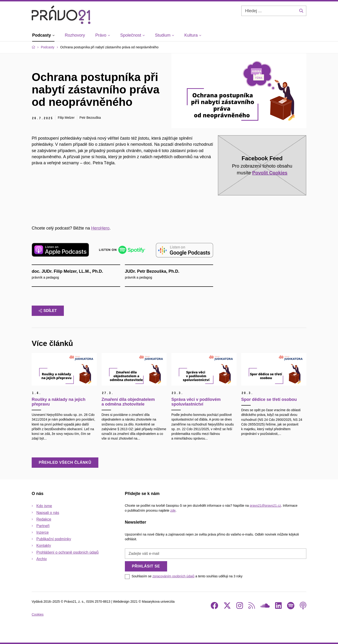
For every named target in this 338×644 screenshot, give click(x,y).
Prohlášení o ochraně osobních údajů (67, 552)
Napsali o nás (48, 513)
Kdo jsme (44, 506)
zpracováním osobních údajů (173, 576)
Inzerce (42, 532)
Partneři (43, 526)
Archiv (42, 559)
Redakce (44, 519)
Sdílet (48, 311)
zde (173, 510)
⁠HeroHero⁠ (100, 228)
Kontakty (44, 546)
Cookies (38, 614)
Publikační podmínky (54, 539)
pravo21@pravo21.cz (265, 506)
